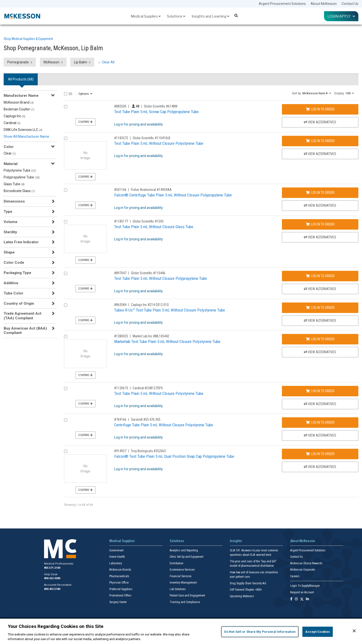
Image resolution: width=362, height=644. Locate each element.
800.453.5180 (52, 589)
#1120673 (121, 388)
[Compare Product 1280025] (66, 337)
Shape (9, 252)
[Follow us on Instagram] (296, 599)
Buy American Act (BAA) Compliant (25, 331)
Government (116, 550)
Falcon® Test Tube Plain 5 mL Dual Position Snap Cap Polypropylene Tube (174, 456)
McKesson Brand (19, 102)
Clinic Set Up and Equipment (186, 557)
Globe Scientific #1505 (148, 221)
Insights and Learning (210, 16)
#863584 (120, 305)
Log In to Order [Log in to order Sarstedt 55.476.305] (320, 422)
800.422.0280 (52, 578)
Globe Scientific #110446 (148, 273)
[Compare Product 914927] (66, 451)
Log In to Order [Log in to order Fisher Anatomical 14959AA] (320, 193)
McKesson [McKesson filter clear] (51, 62)
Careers (295, 576)
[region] (181, 631)
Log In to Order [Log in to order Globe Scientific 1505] (320, 224)
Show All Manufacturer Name (26, 137)
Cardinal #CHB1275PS (148, 388)
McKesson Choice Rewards (306, 563)
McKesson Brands (120, 570)
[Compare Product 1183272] (66, 138)
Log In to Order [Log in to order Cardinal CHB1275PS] (320, 391)
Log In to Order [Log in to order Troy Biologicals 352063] (320, 454)
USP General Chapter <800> (246, 590)
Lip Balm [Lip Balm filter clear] (81, 62)
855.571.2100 (52, 568)
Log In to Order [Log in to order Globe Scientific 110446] (320, 276)
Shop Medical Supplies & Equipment (28, 39)
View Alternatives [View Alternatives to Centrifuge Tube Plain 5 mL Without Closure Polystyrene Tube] (320, 435)
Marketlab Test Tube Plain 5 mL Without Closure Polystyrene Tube (167, 342)
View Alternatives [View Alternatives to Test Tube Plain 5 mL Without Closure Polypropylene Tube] (320, 289)
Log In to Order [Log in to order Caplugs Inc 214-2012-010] (320, 308)
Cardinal (12, 123)
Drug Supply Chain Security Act (248, 583)
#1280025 (121, 336)
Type (8, 212)
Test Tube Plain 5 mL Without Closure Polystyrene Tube (159, 143)
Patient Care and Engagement (187, 595)
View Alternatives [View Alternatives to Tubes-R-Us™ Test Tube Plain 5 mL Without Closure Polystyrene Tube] (320, 321)
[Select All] (66, 94)
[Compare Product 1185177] (66, 222)
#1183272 (121, 138)
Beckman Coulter (19, 109)
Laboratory (116, 563)
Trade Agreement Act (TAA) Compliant (23, 316)
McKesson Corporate (302, 570)
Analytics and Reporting (184, 550)
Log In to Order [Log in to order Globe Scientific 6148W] (320, 109)
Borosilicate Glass (19, 191)
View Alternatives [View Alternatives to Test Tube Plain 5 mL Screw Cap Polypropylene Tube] (320, 122)
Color (9, 147)
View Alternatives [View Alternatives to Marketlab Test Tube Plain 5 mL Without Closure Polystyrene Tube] (320, 352)
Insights (236, 541)
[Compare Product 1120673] (66, 388)
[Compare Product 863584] (66, 305)
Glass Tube (14, 184)
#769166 (120, 420)
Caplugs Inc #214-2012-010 (150, 305)
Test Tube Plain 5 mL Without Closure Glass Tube (154, 227)
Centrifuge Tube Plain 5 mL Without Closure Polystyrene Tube (164, 425)
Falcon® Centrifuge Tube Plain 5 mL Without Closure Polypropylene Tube (173, 195)
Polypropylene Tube (22, 177)
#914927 (120, 451)
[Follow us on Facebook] (291, 599)
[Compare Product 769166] (66, 420)
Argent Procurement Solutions (282, 4)
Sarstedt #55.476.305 (146, 420)
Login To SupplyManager (305, 586)
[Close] (354, 631)
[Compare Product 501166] (66, 190)
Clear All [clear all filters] (108, 62)
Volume (10, 222)
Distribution (176, 563)
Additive (11, 283)
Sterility (10, 232)
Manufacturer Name (21, 96)
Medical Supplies (146, 16)
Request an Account (302, 592)
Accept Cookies (318, 632)
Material (11, 164)
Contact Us (350, 4)
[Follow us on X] (302, 599)
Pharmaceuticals (119, 576)
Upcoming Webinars (242, 596)
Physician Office (119, 583)
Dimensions (14, 201)
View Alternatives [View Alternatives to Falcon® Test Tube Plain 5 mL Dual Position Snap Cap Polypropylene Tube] (320, 467)
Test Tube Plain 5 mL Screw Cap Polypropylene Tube (156, 112)
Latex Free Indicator (21, 242)
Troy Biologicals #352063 (148, 451)
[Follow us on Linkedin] (307, 599)
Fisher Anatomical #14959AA (151, 190)
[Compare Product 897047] (66, 273)
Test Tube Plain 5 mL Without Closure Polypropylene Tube (161, 278)
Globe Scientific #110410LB (151, 138)
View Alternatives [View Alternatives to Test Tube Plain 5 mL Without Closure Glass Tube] (320, 237)
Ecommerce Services (182, 570)
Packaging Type (17, 273)
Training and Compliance (185, 602)
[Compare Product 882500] (66, 107)
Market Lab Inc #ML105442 (151, 336)
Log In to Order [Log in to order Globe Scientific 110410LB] (320, 141)
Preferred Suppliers (121, 589)
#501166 (120, 190)
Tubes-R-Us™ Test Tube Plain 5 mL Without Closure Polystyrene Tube (170, 310)
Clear (10, 153)
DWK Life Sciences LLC (23, 130)
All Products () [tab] (21, 79)
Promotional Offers (120, 595)
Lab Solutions (178, 589)
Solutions (176, 16)
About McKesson (324, 4)
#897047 (120, 273)
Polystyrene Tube (20, 170)
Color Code (14, 263)
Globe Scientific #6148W (161, 106)
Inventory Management (183, 583)
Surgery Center (118, 602)
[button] (311, 93)
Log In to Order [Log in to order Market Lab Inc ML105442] (320, 339)
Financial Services (181, 576)
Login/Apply (341, 16)
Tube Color (14, 293)
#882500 (120, 106)
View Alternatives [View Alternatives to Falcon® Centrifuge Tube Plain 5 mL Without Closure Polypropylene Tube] (320, 205)
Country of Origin (19, 303)
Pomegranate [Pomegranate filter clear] (18, 62)
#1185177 (121, 221)
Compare (85, 122)
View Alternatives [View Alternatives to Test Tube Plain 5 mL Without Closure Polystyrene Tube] (320, 154)
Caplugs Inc (14, 116)
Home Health (117, 557)
